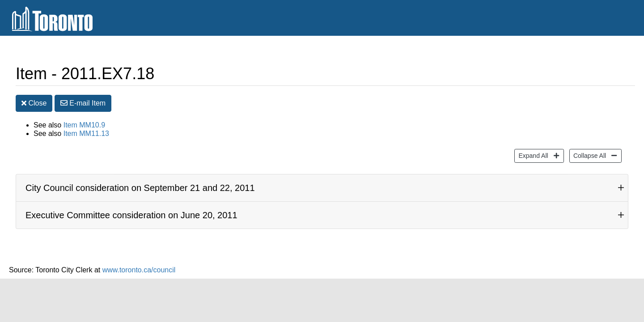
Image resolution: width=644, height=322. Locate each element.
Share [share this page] (539, 75)
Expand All (532, 156)
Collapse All (589, 156)
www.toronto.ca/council (139, 271)
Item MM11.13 (86, 135)
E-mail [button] (83, 105)
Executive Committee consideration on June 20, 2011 (131, 216)
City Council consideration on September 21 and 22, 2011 (140, 189)
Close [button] (34, 105)
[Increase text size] (611, 75)
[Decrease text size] (628, 75)
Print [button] (583, 75)
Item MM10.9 (84, 127)
